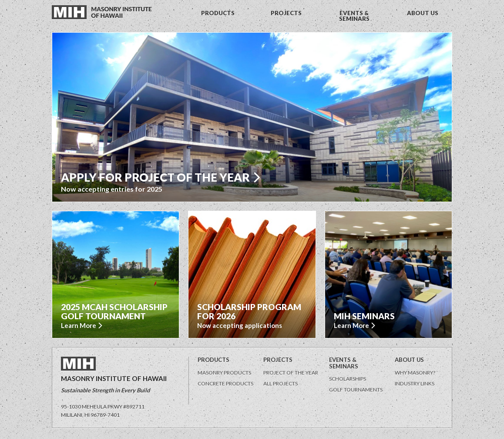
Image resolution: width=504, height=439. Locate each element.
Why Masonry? (415, 373)
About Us (409, 360)
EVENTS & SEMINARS (354, 16)
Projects (278, 360)
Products (213, 360)
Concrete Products (225, 383)
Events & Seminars (344, 363)
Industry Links (415, 383)
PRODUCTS (218, 13)
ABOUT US (423, 13)
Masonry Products (224, 373)
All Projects (281, 383)
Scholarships (348, 379)
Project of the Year (291, 373)
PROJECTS (286, 13)
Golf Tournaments (356, 390)
